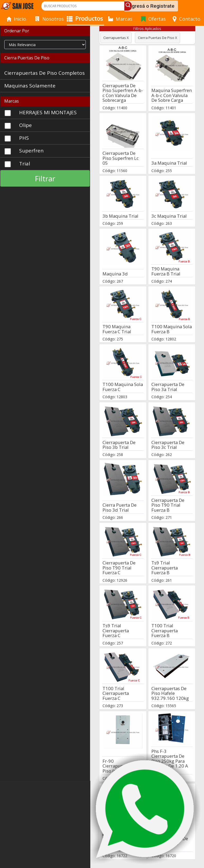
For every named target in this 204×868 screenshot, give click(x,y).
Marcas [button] (12, 101)
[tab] (45, 31)
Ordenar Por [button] (17, 31)
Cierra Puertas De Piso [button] (27, 58)
